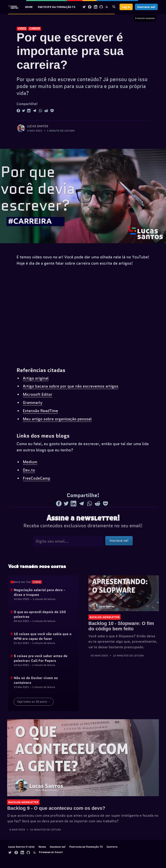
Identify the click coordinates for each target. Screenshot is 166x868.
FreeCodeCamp (37, 478)
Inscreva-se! (146, 7)
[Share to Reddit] (46, 110)
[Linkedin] (96, 7)
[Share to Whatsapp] (40, 110)
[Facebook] (90, 7)
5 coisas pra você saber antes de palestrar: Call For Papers (41, 658)
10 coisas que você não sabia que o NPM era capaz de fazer (42, 636)
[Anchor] (12, 582)
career (34, 29)
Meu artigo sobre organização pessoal (57, 419)
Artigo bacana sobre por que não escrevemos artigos (71, 386)
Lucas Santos (38, 126)
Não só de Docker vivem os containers (36, 680)
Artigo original (36, 378)
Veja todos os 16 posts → (34, 702)
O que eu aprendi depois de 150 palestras (40, 614)
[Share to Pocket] (52, 110)
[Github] (101, 7)
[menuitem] (29, 7)
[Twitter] (84, 7)
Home (29, 7)
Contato (112, 847)
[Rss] (107, 7)
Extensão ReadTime (41, 411)
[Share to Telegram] (35, 110)
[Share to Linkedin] (29, 110)
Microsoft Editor (38, 394)
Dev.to (29, 470)
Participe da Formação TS (57, 7)
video (22, 29)
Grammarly (33, 403)
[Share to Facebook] (18, 110)
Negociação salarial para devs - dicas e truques (39, 592)
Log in (126, 7)
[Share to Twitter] (24, 110)
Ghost (59, 852)
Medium (30, 462)
